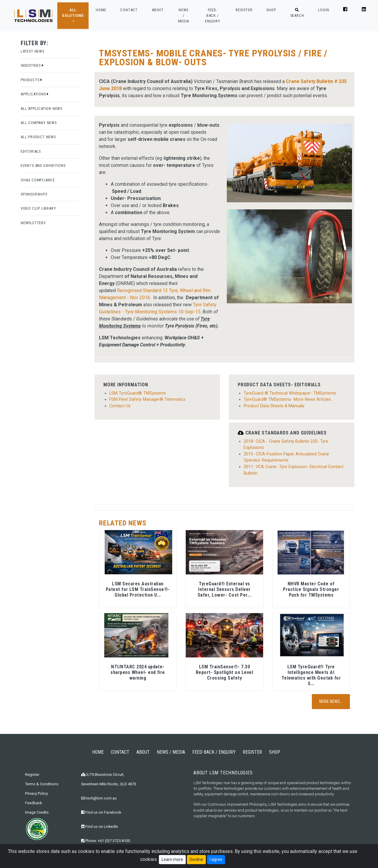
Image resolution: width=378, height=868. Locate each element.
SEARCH (297, 13)
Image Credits (37, 812)
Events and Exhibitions (43, 166)
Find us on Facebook (101, 812)
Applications (35, 94)
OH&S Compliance (38, 180)
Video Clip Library (38, 208)
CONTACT (129, 10)
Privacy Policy (36, 793)
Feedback (34, 803)
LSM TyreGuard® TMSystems (138, 393)
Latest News (32, 51)
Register (32, 775)
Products (31, 80)
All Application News (41, 109)
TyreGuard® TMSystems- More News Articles (287, 399)
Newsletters (33, 223)
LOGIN (324, 10)
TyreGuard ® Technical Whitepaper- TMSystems (290, 393)
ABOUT (158, 10)
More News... (331, 701)
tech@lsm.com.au (99, 798)
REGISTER (244, 10)
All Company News (39, 123)
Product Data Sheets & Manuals (274, 406)
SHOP (271, 10)
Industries (32, 65)
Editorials (31, 151)
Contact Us (120, 406)
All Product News (38, 137)
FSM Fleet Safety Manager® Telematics (147, 399)
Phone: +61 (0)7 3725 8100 (106, 841)
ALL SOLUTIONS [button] (73, 13)
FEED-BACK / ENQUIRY (213, 16)
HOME (101, 9)
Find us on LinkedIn (100, 827)
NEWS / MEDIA (184, 16)
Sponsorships (34, 194)
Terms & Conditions (42, 784)
